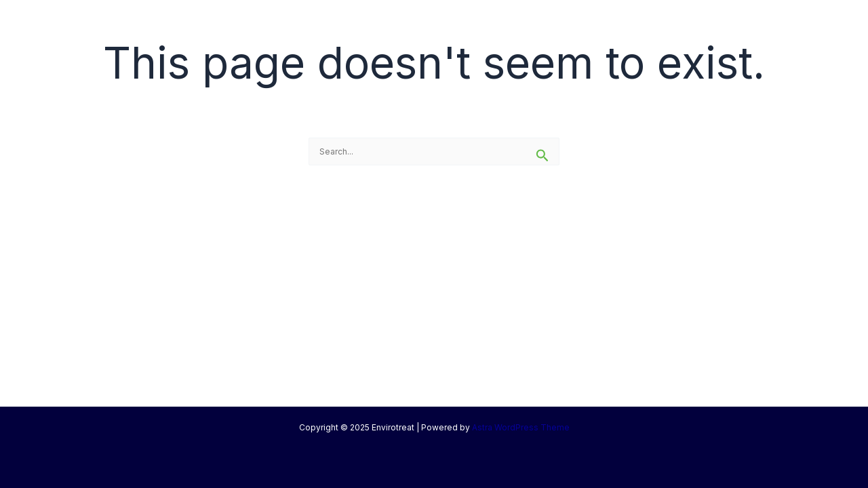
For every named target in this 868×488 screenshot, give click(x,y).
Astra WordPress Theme (521, 427)
